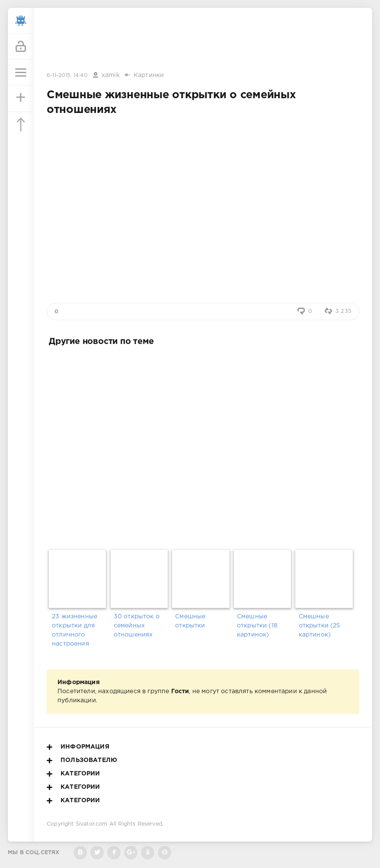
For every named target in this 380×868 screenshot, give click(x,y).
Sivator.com (92, 824)
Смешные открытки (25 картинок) (320, 626)
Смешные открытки (190, 621)
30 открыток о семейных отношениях (137, 626)
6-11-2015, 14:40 (67, 76)
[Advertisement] (203, 40)
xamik (111, 75)
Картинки (149, 75)
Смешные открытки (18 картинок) (257, 626)
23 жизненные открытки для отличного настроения (75, 630)
